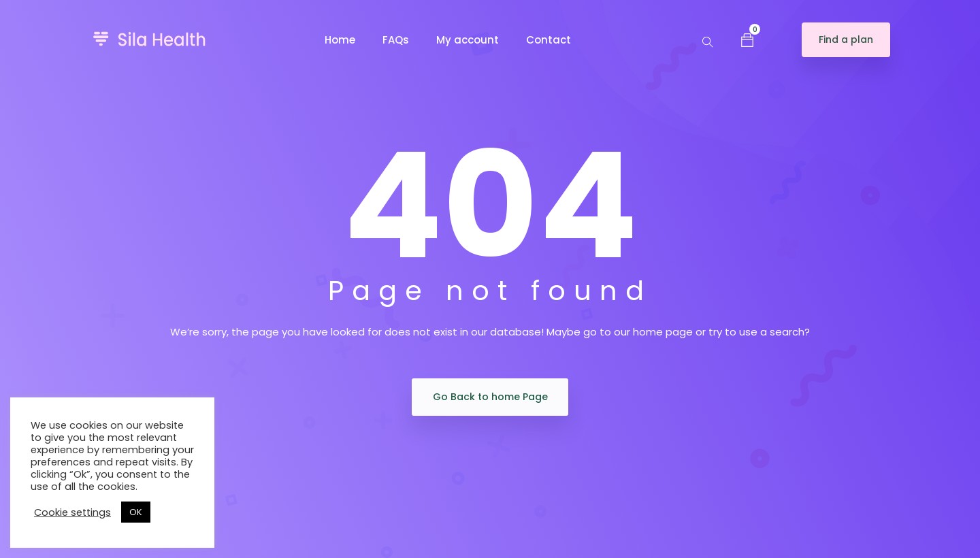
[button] (747, 39)
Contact (549, 40)
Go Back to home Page (490, 397)
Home (340, 40)
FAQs (396, 40)
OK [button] (136, 512)
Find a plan (846, 39)
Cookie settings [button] (72, 512)
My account (468, 40)
